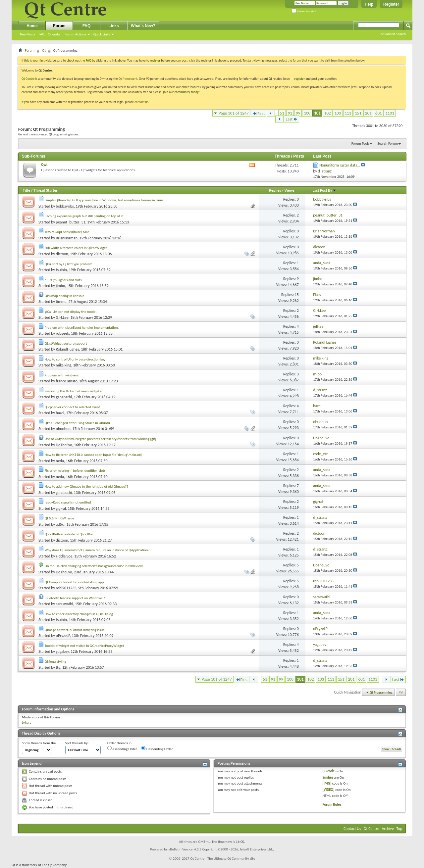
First (259, 113)
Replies (275, 190)
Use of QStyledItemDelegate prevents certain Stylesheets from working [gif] (101, 439)
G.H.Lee (62, 317)
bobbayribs (65, 206)
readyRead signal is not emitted (68, 502)
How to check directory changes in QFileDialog (79, 614)
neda (60, 461)
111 (348, 113)
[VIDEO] (329, 790)
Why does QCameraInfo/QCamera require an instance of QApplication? (97, 550)
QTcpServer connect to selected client (72, 407)
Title (26, 190)
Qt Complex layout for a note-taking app (74, 582)
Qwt (44, 165)
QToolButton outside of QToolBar (69, 534)
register (300, 79)
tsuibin (61, 270)
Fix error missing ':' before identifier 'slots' (76, 471)
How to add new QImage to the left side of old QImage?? (87, 486)
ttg (58, 667)
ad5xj (60, 524)
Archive (388, 829)
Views (290, 190)
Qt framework (128, 79)
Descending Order (157, 748)
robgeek (63, 333)
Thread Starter (46, 190)
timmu (61, 302)
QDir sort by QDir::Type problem (69, 264)
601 (379, 113)
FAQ (41, 34)
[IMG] (327, 783)
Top (401, 692)
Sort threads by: (77, 743)
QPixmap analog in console (65, 296)
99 (298, 113)
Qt (44, 50)
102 (328, 113)
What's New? (143, 26)
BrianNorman (67, 238)
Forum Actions (75, 34)
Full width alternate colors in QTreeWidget (76, 248)
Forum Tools (360, 144)
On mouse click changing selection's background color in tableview (94, 566)
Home (32, 26)
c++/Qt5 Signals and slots (63, 280)
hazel (60, 413)
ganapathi (64, 397)
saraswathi (65, 604)
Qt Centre (28, 79)
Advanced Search (393, 34)
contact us (141, 102)
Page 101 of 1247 (234, 113)
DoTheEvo (64, 445)
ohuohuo (63, 429)
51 (282, 113)
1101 (390, 113)
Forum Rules (332, 805)
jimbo (61, 286)
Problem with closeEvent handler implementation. (82, 328)
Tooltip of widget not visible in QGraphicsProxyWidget (84, 646)
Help (369, 4)
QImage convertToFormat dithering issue (75, 630)
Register (391, 4)
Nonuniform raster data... (340, 165)
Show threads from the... (40, 743)
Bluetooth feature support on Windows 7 (75, 598)
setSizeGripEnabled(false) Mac (67, 232)
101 (317, 113)
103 (338, 113)
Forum (59, 26)
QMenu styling (55, 662)
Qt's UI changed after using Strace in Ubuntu (77, 423)
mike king (64, 365)
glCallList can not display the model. (71, 312)
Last (291, 119)
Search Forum (388, 144)
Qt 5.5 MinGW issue (59, 518)
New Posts (27, 34)
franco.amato (67, 381)
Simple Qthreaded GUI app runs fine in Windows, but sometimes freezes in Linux (104, 200)
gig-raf (61, 508)
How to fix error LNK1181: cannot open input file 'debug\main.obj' (94, 455)
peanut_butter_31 (71, 222)
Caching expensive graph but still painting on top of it (84, 216)
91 (290, 113)
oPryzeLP (63, 636)
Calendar (54, 34)
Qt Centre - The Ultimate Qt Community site (223, 859)
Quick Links (102, 34)
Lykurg (27, 723)
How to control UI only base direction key (75, 359)
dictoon (62, 254)
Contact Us (352, 829)
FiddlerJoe (64, 556)
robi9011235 (66, 588)
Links (113, 26)
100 (307, 113)
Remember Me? (304, 11)
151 (358, 113)
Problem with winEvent (62, 375)
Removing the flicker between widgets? (74, 391)
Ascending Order (122, 748)
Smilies (328, 777)
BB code (329, 771)
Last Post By (324, 190)
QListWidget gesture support (66, 343)
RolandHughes (68, 349)
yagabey (62, 651)
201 (368, 113)
